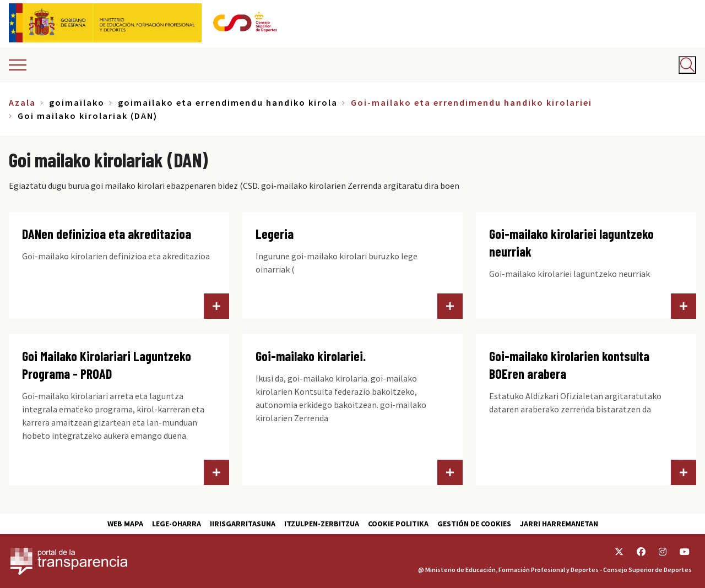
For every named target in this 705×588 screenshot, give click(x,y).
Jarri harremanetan (559, 524)
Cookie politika (398, 524)
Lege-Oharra (177, 524)
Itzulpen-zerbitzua (322, 524)
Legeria (275, 234)
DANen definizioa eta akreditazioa (107, 234)
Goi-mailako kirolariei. (311, 356)
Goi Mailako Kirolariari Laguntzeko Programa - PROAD (107, 365)
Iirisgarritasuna (243, 524)
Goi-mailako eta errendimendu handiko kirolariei (471, 102)
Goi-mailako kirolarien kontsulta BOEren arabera (569, 365)
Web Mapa (125, 524)
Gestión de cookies (474, 524)
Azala (22, 102)
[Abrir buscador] (687, 65)
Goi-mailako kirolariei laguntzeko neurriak (571, 243)
